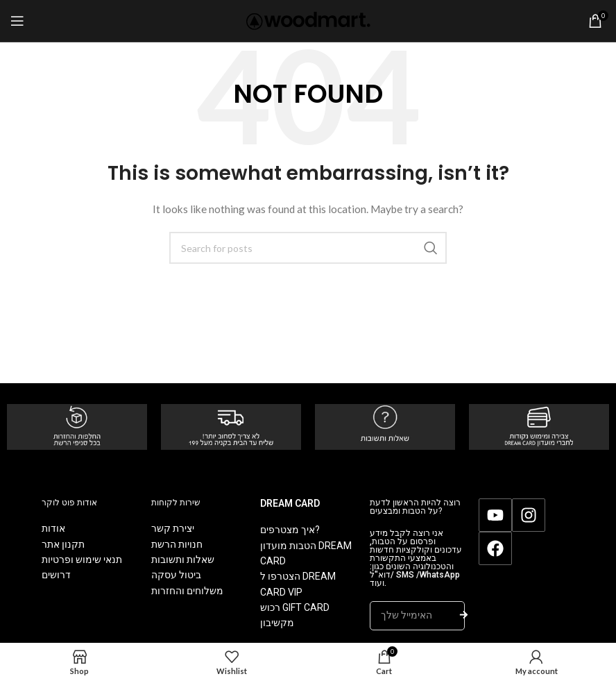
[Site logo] (308, 20)
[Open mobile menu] (17, 21)
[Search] (308, 248)
